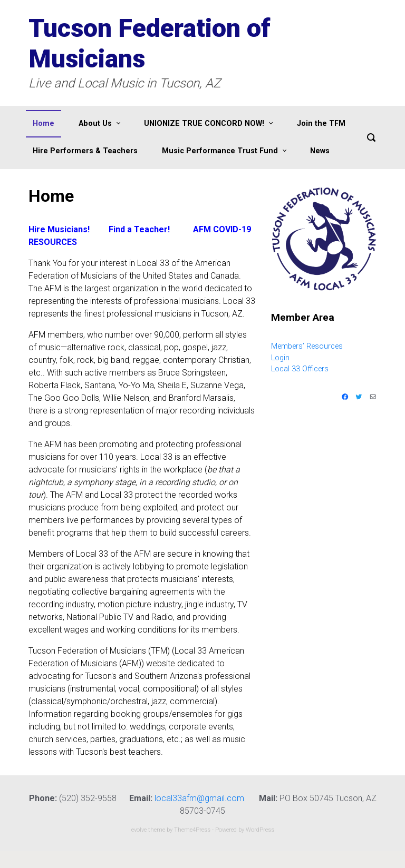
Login (280, 358)
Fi (112, 229)
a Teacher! (147, 229)
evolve (139, 830)
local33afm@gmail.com (199, 798)
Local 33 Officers (300, 369)
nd (120, 229)
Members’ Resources (307, 346)
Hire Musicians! (59, 229)
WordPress (260, 830)
